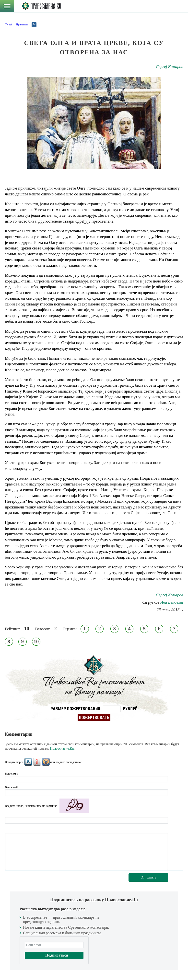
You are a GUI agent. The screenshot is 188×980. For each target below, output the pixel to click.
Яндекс (37, 762)
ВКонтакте (28, 762)
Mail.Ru (46, 762)
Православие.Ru (62, 749)
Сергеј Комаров (170, 67)
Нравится (22, 24)
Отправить (148, 877)
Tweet (8, 24)
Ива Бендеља (172, 602)
